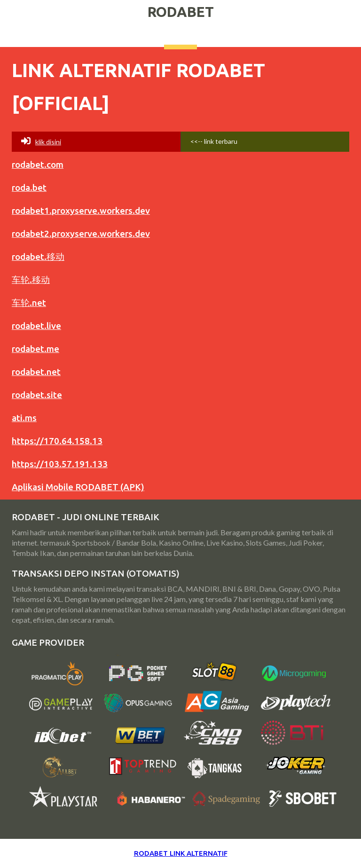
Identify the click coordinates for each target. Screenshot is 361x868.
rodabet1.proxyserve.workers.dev (81, 211)
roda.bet (29, 188)
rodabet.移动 (38, 257)
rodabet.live (36, 326)
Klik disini (41, 141)
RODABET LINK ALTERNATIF (181, 853)
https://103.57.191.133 (60, 464)
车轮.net (29, 303)
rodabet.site (37, 395)
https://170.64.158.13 (57, 441)
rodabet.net (36, 372)
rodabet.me (35, 349)
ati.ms (24, 418)
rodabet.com (38, 164)
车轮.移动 (31, 280)
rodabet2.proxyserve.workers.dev (81, 234)
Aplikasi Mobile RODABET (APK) (78, 487)
